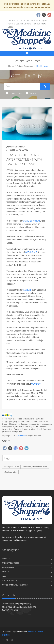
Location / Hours (23, 24)
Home (11, 66)
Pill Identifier (34, 21)
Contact (6, 572)
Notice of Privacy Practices (15, 585)
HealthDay (21, 436)
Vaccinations (8, 567)
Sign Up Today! (40, 24)
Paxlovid (27, 290)
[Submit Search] (45, 87)
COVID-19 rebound (32, 221)
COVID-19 (36, 384)
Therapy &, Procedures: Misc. (35, 467)
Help (23, 21)
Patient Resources (25, 66)
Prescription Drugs (11, 467)
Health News (14, 93)
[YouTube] (12, 640)
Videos (31, 93)
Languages (13, 21)
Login (10, 27)
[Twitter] (7, 640)
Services (6, 559)
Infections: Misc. (10, 472)
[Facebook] (3, 640)
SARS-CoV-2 (31, 252)
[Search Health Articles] (22, 86)
